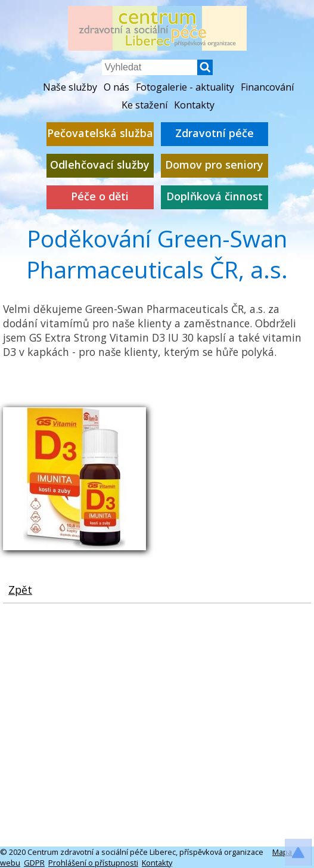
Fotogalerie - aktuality (185, 87)
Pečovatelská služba (100, 133)
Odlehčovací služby (100, 165)
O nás (116, 87)
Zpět (20, 590)
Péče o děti (100, 196)
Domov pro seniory (214, 165)
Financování (267, 87)
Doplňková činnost (214, 196)
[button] (205, 72)
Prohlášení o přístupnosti (93, 863)
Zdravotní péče (214, 133)
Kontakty (194, 105)
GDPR (34, 863)
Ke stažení (144, 105)
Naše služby (70, 87)
